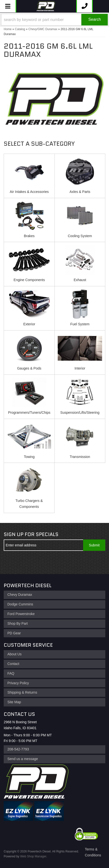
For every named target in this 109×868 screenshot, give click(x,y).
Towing (29, 457)
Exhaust (80, 280)
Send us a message (23, 759)
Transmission (80, 457)
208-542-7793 (18, 749)
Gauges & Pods (29, 368)
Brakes (29, 236)
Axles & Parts (80, 192)
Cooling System (80, 236)
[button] (54, 20)
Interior (80, 368)
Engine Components (29, 280)
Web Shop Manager (33, 856)
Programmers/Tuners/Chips (29, 413)
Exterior (29, 324)
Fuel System (80, 324)
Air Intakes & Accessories (29, 192)
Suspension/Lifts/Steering (80, 413)
